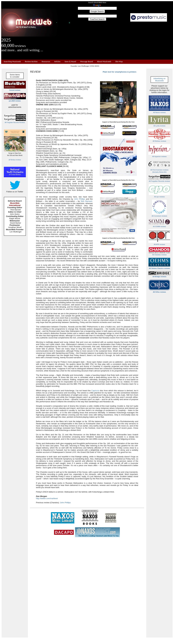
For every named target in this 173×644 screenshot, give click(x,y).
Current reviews (15, 90)
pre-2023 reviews (15, 101)
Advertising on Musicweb (159, 80)
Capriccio (95, 391)
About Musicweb (104, 62)
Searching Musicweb (12, 62)
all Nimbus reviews (15, 160)
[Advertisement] (122, 41)
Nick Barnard (86, 201)
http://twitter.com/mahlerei (47, 498)
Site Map (119, 62)
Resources (46, 62)
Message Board (87, 62)
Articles (57, 62)
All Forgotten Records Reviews (15, 123)
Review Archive (31, 62)
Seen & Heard (70, 62)
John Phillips (80, 199)
